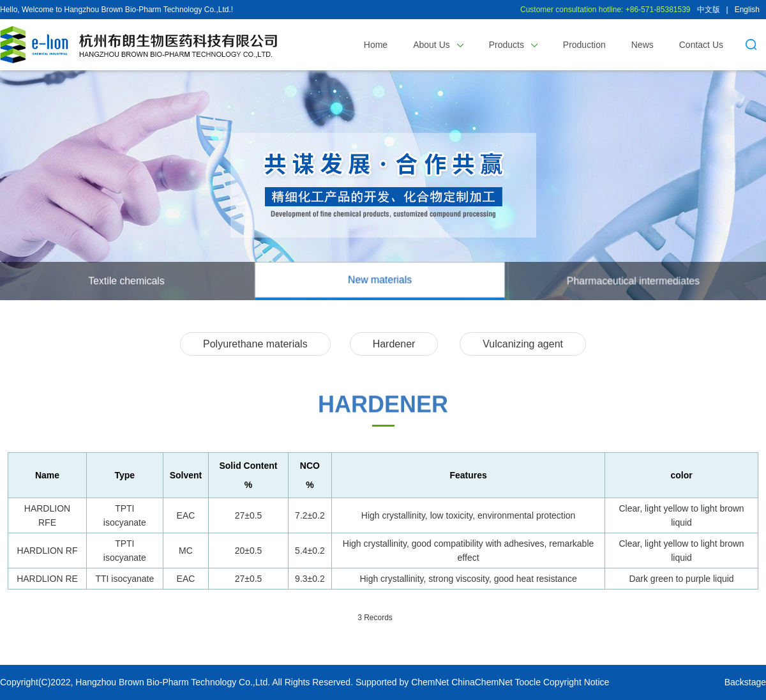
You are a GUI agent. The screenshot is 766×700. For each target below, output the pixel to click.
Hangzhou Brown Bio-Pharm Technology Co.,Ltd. (173, 682)
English (747, 10)
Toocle (528, 682)
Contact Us (701, 45)
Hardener (394, 344)
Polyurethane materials (255, 344)
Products (513, 45)
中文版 (709, 10)
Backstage (745, 682)
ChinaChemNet (482, 682)
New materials (380, 279)
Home (376, 45)
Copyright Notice (576, 682)
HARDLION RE (47, 579)
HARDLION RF (48, 551)
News (642, 45)
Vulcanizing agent (523, 344)
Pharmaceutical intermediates (633, 281)
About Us (438, 45)
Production (584, 45)
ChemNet (430, 682)
